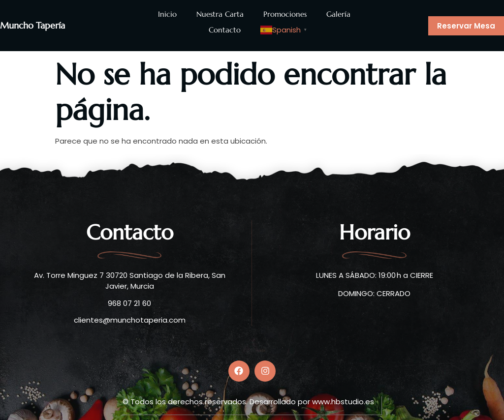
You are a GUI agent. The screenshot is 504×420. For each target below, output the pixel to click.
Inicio (167, 14)
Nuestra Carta (220, 14)
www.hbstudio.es (343, 400)
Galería (338, 14)
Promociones (285, 14)
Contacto (225, 30)
